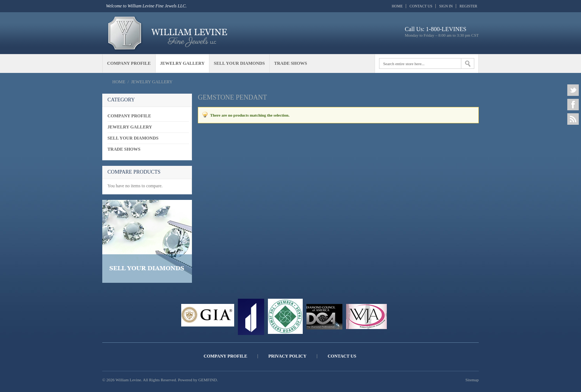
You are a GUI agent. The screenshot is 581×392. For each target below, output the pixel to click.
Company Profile (226, 356)
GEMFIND (207, 380)
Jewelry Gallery (152, 82)
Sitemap (472, 380)
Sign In (446, 6)
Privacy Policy (287, 356)
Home (397, 6)
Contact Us (421, 6)
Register (468, 6)
